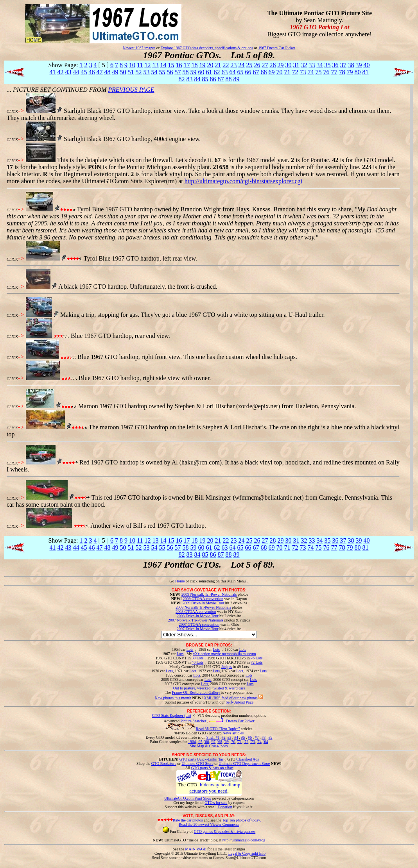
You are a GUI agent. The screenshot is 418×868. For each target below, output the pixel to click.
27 (265, 65)
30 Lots (197, 658)
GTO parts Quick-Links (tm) (202, 759)
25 (249, 65)
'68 (220, 742)
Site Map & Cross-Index (209, 747)
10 (132, 65)
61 (209, 72)
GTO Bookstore (164, 764)
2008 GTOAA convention (196, 612)
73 (303, 72)
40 (367, 65)
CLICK (12, 112)
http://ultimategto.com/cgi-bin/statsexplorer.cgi (243, 181)
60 (201, 72)
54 (154, 72)
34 (320, 65)
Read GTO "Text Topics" (218, 729)
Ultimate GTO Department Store (244, 764)
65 (240, 72)
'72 (246, 742)
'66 (206, 742)
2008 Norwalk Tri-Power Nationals (203, 607)
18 (195, 65)
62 (217, 72)
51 (131, 72)
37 (343, 65)
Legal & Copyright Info (247, 853)
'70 (233, 742)
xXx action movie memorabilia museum (224, 654)
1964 (192, 742)
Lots (190, 649)
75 (318, 72)
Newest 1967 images (139, 48)
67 (256, 72)
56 (170, 72)
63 (224, 72)
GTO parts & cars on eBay (212, 768)
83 (189, 79)
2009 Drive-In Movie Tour (204, 603)
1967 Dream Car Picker (277, 48)
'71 (240, 742)
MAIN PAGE (196, 849)
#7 (257, 737)
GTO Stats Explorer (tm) (172, 715)
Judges (227, 667)
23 (234, 65)
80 (357, 72)
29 (281, 65)
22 (226, 65)
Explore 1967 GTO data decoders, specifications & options (207, 48)
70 (279, 72)
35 (328, 65)
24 (242, 65)
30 (289, 65)
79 (350, 72)
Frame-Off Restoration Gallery (196, 692)
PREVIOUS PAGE (131, 90)
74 (310, 72)
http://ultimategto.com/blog (244, 840)
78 (342, 72)
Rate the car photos (188, 820)
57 (178, 72)
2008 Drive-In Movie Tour (198, 616)
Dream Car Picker (240, 721)
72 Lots (257, 662)
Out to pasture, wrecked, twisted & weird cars (209, 688)
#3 (229, 737)
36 (335, 65)
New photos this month (173, 698)
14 (163, 65)
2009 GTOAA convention (203, 599)
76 (326, 72)
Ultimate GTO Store (197, 764)
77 (334, 72)
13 (156, 65)
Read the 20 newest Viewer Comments (209, 824)
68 (264, 72)
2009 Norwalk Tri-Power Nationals (209, 594)
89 (236, 79)
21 (218, 65)
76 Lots (257, 658)
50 (123, 72)
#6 (250, 737)
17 (187, 65)
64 (232, 72)
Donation (225, 807)
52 (138, 72)
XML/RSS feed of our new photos (231, 698)
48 (107, 72)
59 (193, 72)
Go (172, 581)
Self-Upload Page (239, 702)
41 (52, 72)
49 (115, 72)
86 (213, 79)
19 (203, 65)
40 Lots (197, 662)
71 (287, 72)
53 (146, 72)
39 (359, 65)
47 (99, 72)
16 (179, 65)
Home (180, 581)
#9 (270, 737)
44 (76, 72)
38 (351, 65)
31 (296, 65)
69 (271, 72)
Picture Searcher (194, 721)
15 (171, 65)
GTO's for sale (216, 803)
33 (312, 65)
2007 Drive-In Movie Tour (198, 629)
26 (257, 65)
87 (221, 79)
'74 (259, 742)
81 (365, 72)
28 (273, 65)
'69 (226, 742)
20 (210, 65)
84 (197, 79)
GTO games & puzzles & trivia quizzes (225, 831)
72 (295, 72)
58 (185, 72)
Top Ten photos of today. (241, 820)
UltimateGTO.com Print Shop (188, 798)
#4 (236, 737)
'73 (253, 742)
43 (68, 72)
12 (148, 65)
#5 (243, 737)
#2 (223, 737)
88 (228, 79)
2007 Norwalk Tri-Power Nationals (196, 620)
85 (205, 79)
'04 (266, 742)
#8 (264, 737)
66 (248, 72)
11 (140, 65)
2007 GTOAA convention (199, 624)
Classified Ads (248, 759)
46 (91, 72)
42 (60, 72)
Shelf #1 (213, 737)
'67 (213, 742)
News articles (233, 733)
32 (304, 65)
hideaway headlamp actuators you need (215, 788)
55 (162, 72)
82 (181, 79)
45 (84, 72)
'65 (200, 742)
